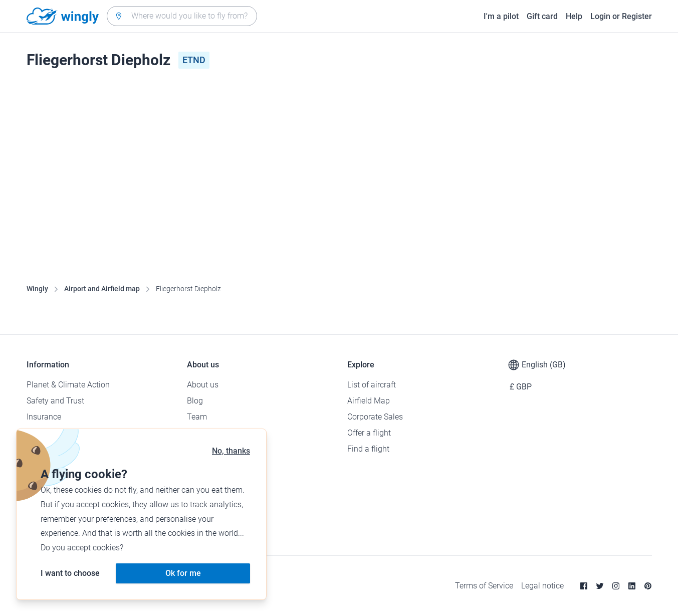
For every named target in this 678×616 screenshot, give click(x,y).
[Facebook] (584, 586)
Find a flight (368, 449)
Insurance (44, 417)
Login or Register (621, 16)
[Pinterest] (648, 586)
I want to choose (70, 573)
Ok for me (183, 573)
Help (574, 16)
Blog (195, 401)
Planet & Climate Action (68, 385)
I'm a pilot (501, 16)
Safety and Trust (55, 401)
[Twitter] (600, 586)
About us (203, 385)
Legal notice (542, 586)
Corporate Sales (375, 417)
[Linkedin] (632, 586)
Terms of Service (484, 586)
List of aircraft (372, 385)
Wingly (37, 289)
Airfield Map (369, 401)
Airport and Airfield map (102, 289)
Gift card (542, 16)
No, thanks (231, 451)
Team (197, 417)
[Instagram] (616, 586)
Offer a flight (369, 433)
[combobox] (182, 16)
